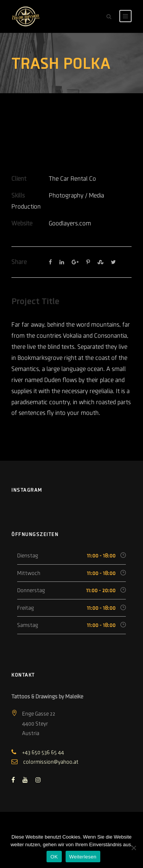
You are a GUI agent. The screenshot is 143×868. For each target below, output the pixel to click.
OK (54, 857)
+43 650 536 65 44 (43, 752)
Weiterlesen (83, 857)
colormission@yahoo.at (51, 762)
